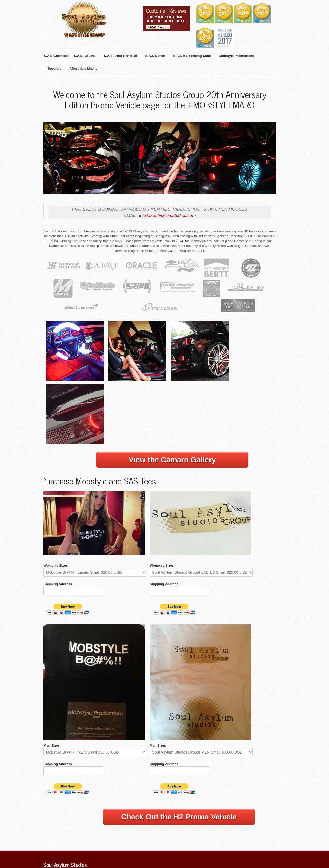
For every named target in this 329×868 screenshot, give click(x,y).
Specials (49, 845)
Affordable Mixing (235, 822)
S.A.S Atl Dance (137, 822)
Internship (104, 845)
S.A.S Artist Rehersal (107, 822)
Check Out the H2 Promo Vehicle (179, 767)
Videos (89, 845)
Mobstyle (182, 822)
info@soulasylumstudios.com (172, 218)
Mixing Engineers (70, 845)
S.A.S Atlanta (79, 822)
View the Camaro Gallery (172, 400)
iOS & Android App (206, 822)
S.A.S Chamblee (55, 822)
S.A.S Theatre (162, 822)
